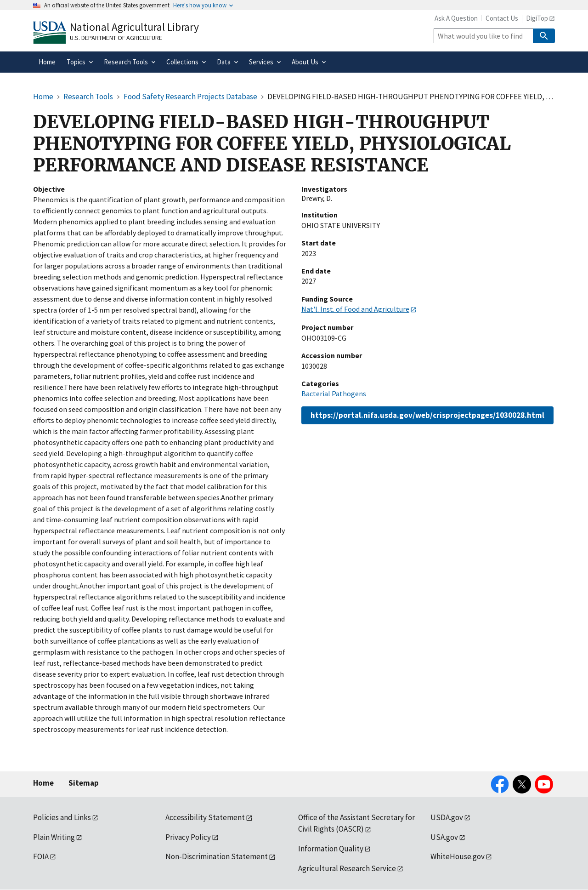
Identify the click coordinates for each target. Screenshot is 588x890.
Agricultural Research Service (347, 868)
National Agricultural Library (134, 27)
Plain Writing (54, 837)
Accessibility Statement (205, 817)
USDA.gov (447, 817)
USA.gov (444, 837)
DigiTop (537, 18)
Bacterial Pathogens (334, 394)
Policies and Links (62, 817)
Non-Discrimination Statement (217, 856)
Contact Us (502, 18)
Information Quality (331, 849)
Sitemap (84, 783)
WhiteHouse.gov (458, 856)
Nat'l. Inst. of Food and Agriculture (355, 309)
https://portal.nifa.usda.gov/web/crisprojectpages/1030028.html (427, 415)
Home (43, 783)
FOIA (41, 856)
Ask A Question (456, 18)
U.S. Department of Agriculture (116, 38)
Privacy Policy (188, 837)
